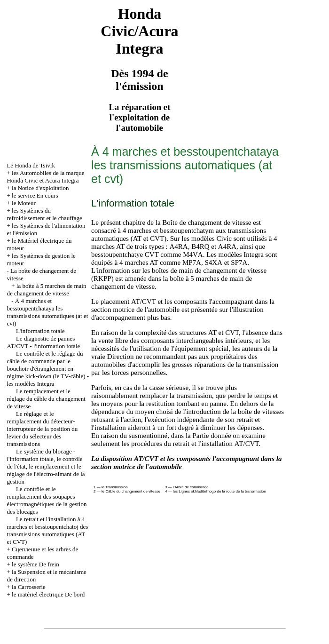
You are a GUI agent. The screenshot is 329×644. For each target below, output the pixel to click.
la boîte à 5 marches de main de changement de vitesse (46, 290)
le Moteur (24, 203)
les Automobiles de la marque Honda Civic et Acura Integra (45, 177)
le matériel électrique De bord (48, 594)
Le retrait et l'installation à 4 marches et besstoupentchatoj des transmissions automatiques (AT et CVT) (47, 530)
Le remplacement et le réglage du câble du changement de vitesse (46, 399)
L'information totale (40, 331)
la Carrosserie (29, 587)
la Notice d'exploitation (40, 188)
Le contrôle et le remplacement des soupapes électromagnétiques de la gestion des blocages (47, 500)
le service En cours (35, 195)
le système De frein (35, 564)
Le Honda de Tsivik (31, 165)
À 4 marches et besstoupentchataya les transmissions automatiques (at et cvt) (47, 312)
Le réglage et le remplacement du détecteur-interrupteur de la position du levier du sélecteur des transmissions (42, 429)
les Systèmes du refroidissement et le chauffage (44, 214)
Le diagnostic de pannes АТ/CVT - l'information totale (43, 342)
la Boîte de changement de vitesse (204, 223)
